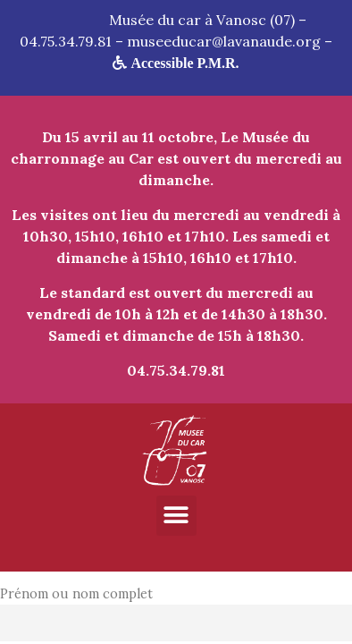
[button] (176, 516)
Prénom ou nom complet (76, 594)
